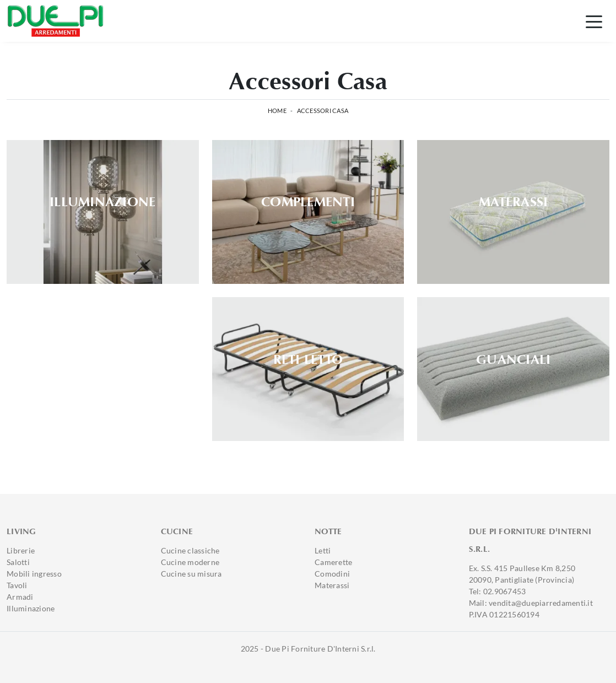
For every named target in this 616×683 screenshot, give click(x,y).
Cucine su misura (191, 574)
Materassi (332, 585)
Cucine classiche (190, 550)
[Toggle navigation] (594, 21)
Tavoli (17, 585)
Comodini (332, 574)
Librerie (21, 550)
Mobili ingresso (34, 574)
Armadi (20, 597)
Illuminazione (31, 608)
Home (277, 111)
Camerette (333, 562)
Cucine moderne (190, 562)
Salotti (18, 562)
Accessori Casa (323, 111)
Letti (323, 550)
